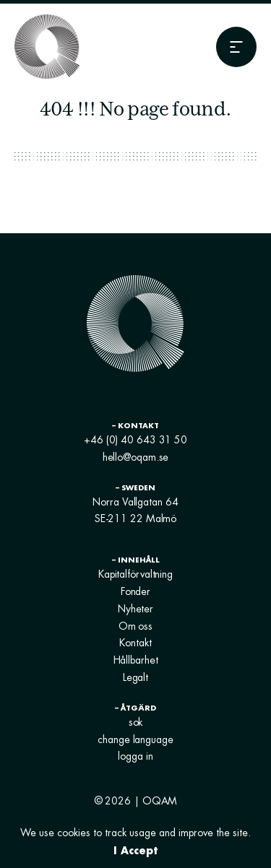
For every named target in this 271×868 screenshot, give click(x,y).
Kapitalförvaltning (135, 574)
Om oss (135, 626)
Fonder (135, 591)
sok (136, 722)
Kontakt (135, 643)
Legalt (135, 677)
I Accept (135, 850)
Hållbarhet (136, 660)
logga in (135, 756)
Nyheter (135, 609)
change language (135, 739)
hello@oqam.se (136, 457)
